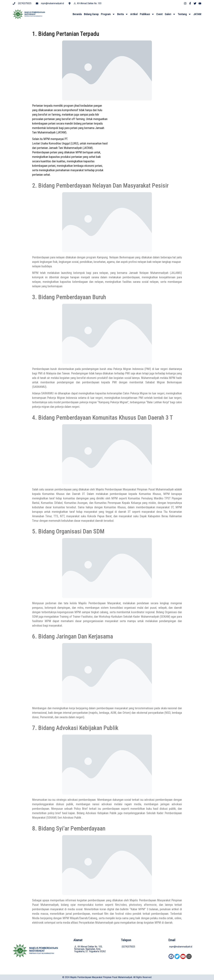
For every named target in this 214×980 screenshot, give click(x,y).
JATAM (197, 15)
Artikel (134, 15)
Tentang (184, 15)
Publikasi (147, 15)
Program (108, 15)
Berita (123, 15)
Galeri (170, 15)
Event (160, 15)
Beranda (77, 15)
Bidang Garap (91, 15)
